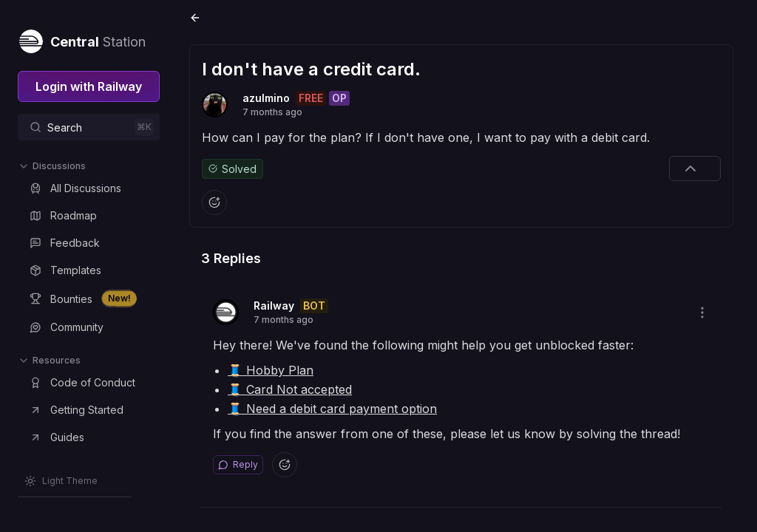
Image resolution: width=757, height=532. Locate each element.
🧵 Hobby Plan (271, 370)
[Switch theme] (61, 481)
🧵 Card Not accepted (290, 389)
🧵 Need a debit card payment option (332, 409)
